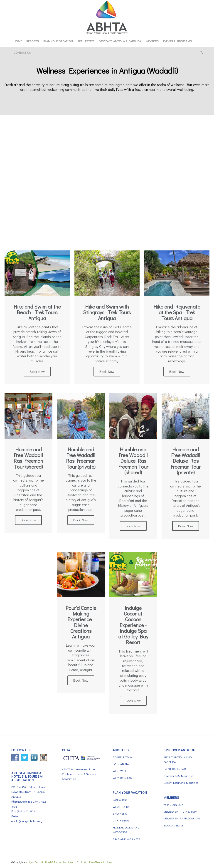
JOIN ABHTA (121, 764)
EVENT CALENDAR (175, 769)
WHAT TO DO (122, 807)
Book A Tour (120, 800)
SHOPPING (120, 813)
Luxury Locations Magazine (181, 783)
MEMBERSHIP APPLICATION (182, 818)
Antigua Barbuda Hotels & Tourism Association (50, 862)
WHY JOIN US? (122, 778)
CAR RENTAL (121, 820)
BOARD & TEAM (123, 757)
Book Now (37, 371)
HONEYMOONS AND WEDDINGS (126, 830)
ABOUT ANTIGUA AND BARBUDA (178, 759)
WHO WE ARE (121, 771)
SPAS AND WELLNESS (127, 839)
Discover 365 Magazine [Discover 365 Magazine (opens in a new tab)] (178, 776)
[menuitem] (18, 41)
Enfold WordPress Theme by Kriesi (94, 862)
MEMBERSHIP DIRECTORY (181, 811)
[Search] (200, 52)
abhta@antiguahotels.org (27, 821)
